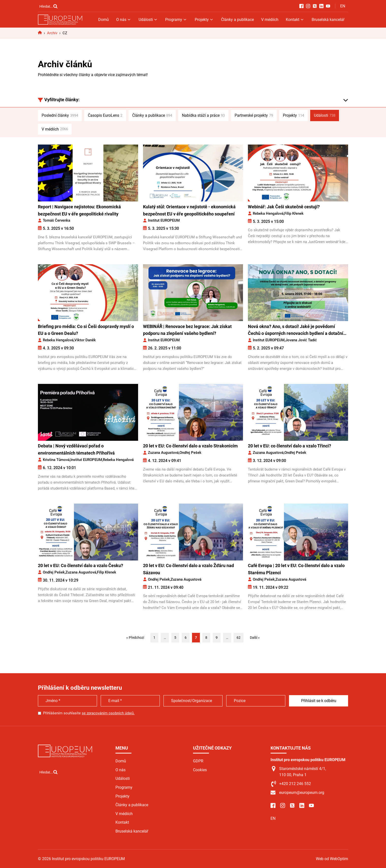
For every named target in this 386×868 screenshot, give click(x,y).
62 (239, 638)
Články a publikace (237, 20)
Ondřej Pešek (190, 453)
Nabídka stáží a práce (203, 115)
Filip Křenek (294, 213)
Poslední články (60, 115)
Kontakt (295, 20)
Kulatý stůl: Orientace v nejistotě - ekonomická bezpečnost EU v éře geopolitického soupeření (189, 210)
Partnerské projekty (254, 115)
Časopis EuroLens (105, 115)
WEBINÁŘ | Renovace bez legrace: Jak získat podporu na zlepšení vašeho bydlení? (187, 330)
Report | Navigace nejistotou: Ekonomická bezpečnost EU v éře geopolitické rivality (79, 210)
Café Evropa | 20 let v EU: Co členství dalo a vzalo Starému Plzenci (296, 569)
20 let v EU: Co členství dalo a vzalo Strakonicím (190, 446)
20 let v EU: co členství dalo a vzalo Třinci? (289, 446)
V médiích (270, 20)
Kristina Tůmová (56, 460)
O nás (124, 20)
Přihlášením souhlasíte (89, 713)
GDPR (198, 761)
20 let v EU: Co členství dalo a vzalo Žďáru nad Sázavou (188, 569)
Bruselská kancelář (328, 20)
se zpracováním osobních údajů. (108, 713)
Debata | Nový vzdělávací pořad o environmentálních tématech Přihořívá (76, 449)
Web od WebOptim (332, 859)
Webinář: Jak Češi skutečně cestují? (284, 207)
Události (148, 20)
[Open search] (48, 6)
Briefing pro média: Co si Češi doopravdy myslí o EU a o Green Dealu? (86, 330)
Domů (104, 20)
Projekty (204, 20)
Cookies (200, 770)
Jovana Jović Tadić (301, 340)
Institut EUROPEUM (164, 220)
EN (343, 6)
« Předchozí (135, 638)
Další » (255, 638)
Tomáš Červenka (56, 220)
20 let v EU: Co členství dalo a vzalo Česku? (80, 565)
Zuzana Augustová (163, 453)
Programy (176, 20)
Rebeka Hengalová (268, 213)
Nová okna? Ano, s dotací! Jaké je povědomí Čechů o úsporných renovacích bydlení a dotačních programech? (298, 331)
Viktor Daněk (85, 340)
